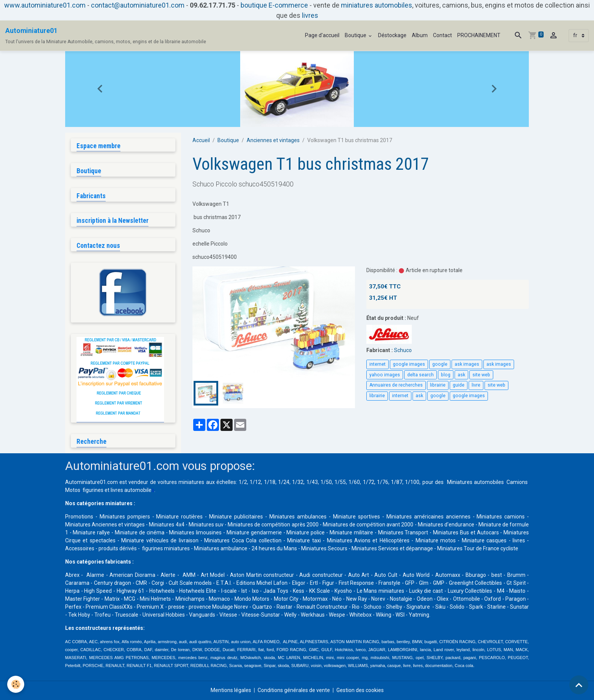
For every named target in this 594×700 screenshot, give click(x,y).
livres (310, 15)
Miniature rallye (91, 532)
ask (461, 375)
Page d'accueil (322, 35)
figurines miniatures (165, 548)
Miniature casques (484, 540)
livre (476, 385)
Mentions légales (231, 690)
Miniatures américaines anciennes (428, 517)
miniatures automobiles (377, 5)
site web (481, 375)
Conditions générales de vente (294, 690)
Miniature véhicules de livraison (160, 540)
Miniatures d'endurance (446, 525)
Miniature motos (436, 540)
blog (446, 375)
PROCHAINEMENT (479, 35)
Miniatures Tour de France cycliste (478, 548)
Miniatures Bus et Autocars (466, 532)
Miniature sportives (356, 517)
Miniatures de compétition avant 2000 (369, 525)
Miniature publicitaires (236, 517)
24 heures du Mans (274, 548)
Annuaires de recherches (396, 385)
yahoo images (385, 375)
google (440, 364)
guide (459, 385)
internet (378, 364)
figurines (93, 490)
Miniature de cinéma (140, 532)
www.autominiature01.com (45, 5)
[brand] (106, 36)
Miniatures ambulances (298, 517)
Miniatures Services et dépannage (392, 548)
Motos (73, 490)
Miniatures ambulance (221, 548)
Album (420, 35)
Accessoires (80, 548)
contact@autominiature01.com (138, 5)
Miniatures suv (206, 525)
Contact (442, 35)
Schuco (403, 350)
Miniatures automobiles (475, 482)
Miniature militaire (351, 532)
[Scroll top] (579, 685)
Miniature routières (179, 517)
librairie (438, 385)
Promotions (79, 517)
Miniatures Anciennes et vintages (105, 525)
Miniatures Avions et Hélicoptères (368, 540)
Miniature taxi (304, 540)
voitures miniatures (181, 482)
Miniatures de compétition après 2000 (273, 525)
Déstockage (392, 35)
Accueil (201, 140)
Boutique (356, 35)
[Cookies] (16, 684)
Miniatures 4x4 (166, 525)
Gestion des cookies (360, 690)
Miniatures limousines (195, 532)
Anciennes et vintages (273, 140)
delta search (420, 375)
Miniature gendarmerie (254, 532)
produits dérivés (118, 548)
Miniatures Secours (324, 548)
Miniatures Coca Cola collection (243, 540)
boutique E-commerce (274, 5)
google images (409, 364)
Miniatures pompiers (125, 517)
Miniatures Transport (403, 532)
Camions (517, 482)
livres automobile (131, 490)
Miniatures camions (501, 517)
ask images (467, 364)
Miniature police (306, 532)
